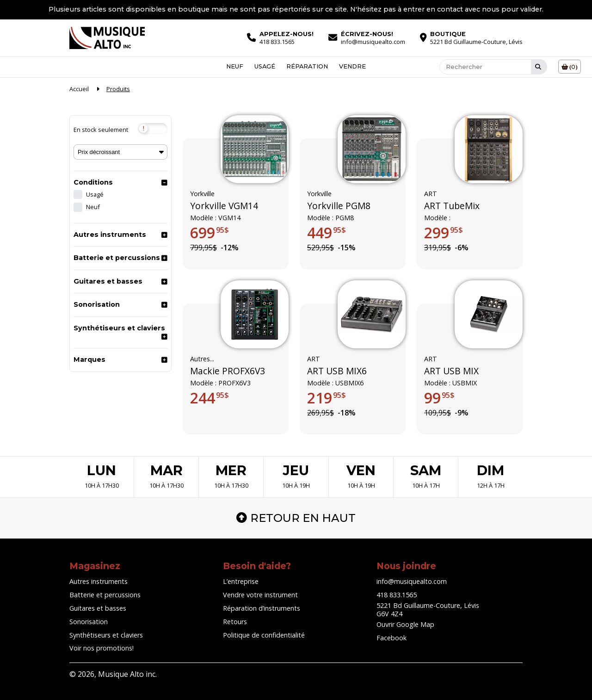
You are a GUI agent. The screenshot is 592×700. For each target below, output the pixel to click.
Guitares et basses (108, 281)
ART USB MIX (451, 371)
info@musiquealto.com (412, 581)
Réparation (307, 67)
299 (444, 233)
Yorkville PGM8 (339, 206)
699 (210, 233)
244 (210, 398)
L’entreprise (241, 581)
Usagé (265, 67)
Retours (235, 622)
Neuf (235, 67)
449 (327, 233)
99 (439, 398)
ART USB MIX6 (337, 371)
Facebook (392, 638)
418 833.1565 (397, 595)
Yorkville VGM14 (224, 206)
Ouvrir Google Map (405, 624)
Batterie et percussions (117, 258)
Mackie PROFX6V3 (228, 371)
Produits (118, 89)
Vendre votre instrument (260, 595)
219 (327, 398)
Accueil (79, 89)
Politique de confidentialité (264, 635)
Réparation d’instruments (262, 608)
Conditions (93, 182)
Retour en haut (296, 518)
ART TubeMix (452, 206)
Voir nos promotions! (102, 648)
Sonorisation (97, 304)
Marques (89, 359)
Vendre (352, 67)
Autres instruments (110, 235)
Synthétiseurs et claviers (119, 328)
